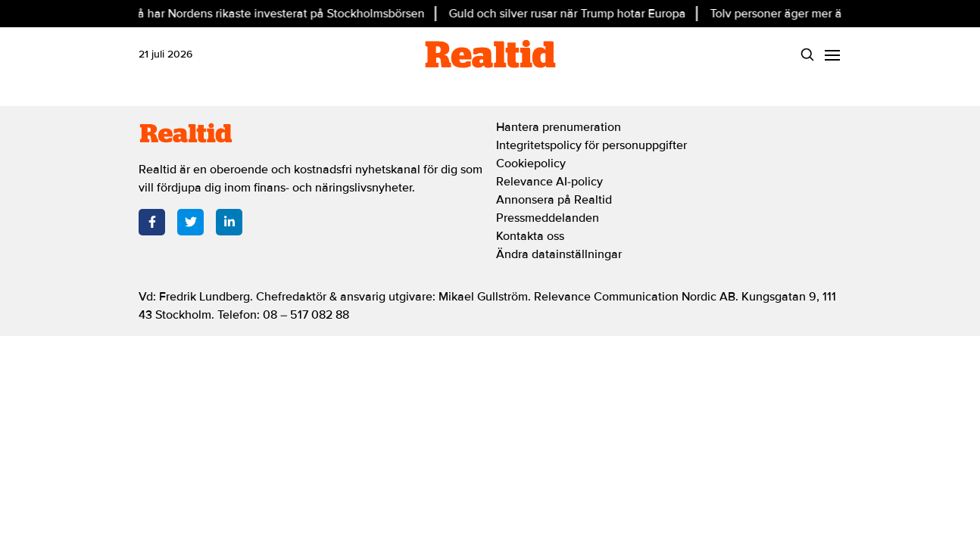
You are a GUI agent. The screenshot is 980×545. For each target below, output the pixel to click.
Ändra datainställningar (559, 254)
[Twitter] (190, 222)
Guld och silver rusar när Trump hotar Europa (569, 14)
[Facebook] (152, 222)
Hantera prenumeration (559, 127)
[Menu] (832, 54)
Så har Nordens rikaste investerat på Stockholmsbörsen (279, 14)
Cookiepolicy (531, 163)
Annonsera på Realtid (554, 200)
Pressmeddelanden (548, 218)
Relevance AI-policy (549, 182)
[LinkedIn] (229, 222)
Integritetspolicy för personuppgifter (591, 145)
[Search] (807, 54)
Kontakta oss (530, 236)
